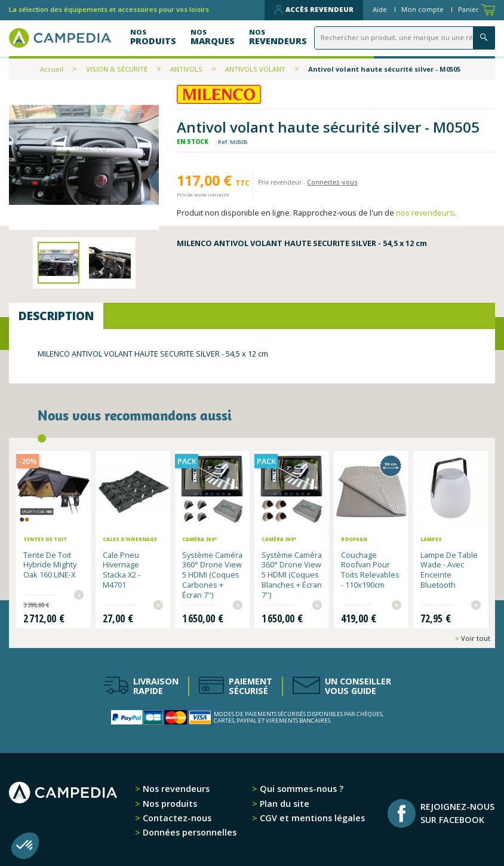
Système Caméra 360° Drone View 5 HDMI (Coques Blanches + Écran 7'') (292, 574)
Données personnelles (188, 832)
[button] (25, 846)
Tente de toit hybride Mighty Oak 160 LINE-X (50, 564)
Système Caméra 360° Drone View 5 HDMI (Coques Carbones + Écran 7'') (212, 574)
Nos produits (169, 802)
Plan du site (283, 802)
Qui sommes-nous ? (300, 788)
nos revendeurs (425, 213)
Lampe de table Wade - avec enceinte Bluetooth (449, 569)
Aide (381, 9)
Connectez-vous (332, 182)
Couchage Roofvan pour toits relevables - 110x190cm (370, 569)
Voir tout (475, 638)
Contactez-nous (176, 817)
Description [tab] (56, 316)
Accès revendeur (314, 10)
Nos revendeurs (175, 788)
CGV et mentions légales (311, 817)
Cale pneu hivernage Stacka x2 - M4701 (122, 569)
